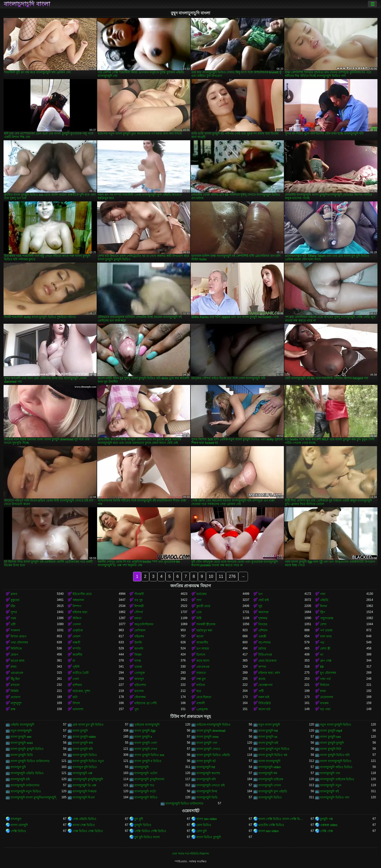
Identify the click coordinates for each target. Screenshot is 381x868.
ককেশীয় (77, 655)
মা (74, 661)
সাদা (199, 600)
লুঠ (260, 606)
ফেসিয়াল (140, 630)
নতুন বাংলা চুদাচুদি (269, 725)
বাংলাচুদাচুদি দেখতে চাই (210, 785)
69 (322, 667)
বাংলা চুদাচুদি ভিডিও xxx (149, 755)
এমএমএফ (17, 673)
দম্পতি (77, 649)
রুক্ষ (13, 709)
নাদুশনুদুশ (16, 703)
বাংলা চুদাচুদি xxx (330, 737)
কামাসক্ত (263, 612)
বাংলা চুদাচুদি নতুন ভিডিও (274, 749)
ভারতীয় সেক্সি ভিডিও (271, 825)
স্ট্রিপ (323, 612)
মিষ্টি (199, 618)
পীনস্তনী (139, 594)
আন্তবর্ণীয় (202, 643)
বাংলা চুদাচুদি (80, 731)
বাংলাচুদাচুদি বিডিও (146, 797)
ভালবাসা (78, 709)
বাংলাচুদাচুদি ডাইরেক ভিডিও (337, 779)
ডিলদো (201, 655)
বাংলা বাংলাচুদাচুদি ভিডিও (336, 761)
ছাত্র (199, 691)
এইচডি (324, 600)
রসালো (15, 685)
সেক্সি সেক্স (326, 831)
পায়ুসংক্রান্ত (327, 618)
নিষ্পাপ (77, 606)
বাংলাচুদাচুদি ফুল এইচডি (273, 791)
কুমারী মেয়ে (203, 606)
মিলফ (324, 606)
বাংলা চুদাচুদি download (211, 731)
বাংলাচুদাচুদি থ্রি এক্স (84, 785)
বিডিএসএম (265, 655)
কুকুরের (15, 600)
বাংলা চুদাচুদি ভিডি (22, 755)
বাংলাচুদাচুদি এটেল (146, 773)
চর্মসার (262, 649)
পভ (322, 643)
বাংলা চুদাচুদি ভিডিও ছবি (335, 755)
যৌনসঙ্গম (140, 697)
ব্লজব (14, 594)
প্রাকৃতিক (78, 630)
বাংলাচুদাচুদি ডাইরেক (271, 779)
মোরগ (14, 655)
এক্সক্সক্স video (329, 825)
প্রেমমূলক (202, 709)
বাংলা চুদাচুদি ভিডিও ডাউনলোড (30, 761)
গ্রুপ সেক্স (326, 661)
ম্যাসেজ (139, 691)
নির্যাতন (325, 685)
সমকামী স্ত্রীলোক (206, 624)
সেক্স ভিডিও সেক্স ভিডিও (88, 831)
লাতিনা (201, 685)
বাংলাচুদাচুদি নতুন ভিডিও (26, 791)
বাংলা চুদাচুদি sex (21, 737)
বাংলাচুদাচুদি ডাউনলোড (25, 785)
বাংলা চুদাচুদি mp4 (331, 731)
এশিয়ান (263, 630)
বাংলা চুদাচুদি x (143, 737)
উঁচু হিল (15, 679)
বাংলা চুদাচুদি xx (268, 737)
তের (199, 612)
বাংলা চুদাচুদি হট (206, 761)
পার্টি (261, 691)
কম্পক (262, 667)
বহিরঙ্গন (139, 636)
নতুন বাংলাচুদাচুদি (21, 731)
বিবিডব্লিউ (264, 703)
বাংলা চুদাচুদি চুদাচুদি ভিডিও (27, 749)
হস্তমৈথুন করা (204, 630)
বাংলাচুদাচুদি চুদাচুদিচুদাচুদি (88, 779)
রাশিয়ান (77, 685)
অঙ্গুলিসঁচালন (144, 624)
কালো (200, 636)
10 (211, 576)
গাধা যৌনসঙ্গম (19, 643)
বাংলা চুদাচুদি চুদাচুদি (332, 743)
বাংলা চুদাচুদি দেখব (146, 749)
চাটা (75, 697)
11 (221, 576)
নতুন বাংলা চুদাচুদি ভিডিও (336, 725)
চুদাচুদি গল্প (326, 819)
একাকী (262, 636)
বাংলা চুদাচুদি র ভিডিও (148, 761)
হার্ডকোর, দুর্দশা (81, 691)
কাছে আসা (203, 661)
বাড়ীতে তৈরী (81, 673)
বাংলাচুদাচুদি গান (330, 773)
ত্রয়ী (13, 624)
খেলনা (77, 624)
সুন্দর (14, 612)
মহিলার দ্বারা (80, 612)
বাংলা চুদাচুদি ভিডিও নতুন (88, 761)
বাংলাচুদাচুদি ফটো (145, 791)
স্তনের (262, 679)
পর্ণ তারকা (326, 630)
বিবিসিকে (16, 649)
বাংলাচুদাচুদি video (270, 767)
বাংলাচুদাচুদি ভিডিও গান (335, 797)
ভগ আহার (203, 649)
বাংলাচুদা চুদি (18, 767)
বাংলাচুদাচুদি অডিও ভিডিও (336, 767)
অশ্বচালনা (78, 600)
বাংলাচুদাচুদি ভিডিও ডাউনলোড (185, 804)
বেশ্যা (323, 624)
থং (322, 655)
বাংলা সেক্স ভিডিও (84, 825)
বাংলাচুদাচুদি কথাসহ (208, 773)
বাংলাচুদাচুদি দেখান (270, 785)
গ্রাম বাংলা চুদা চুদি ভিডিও (88, 725)
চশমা (14, 667)
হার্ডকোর (202, 594)
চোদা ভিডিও (204, 825)
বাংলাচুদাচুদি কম (268, 773)
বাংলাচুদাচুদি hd (206, 767)
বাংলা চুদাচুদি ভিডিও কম (273, 755)
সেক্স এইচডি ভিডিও (85, 819)
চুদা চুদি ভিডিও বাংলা (147, 837)
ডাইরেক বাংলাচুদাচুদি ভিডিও (213, 725)
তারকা (138, 667)
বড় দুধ (138, 600)
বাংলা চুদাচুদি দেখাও (208, 749)
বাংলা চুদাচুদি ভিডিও (85, 755)
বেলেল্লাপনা (265, 685)
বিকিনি (15, 691)
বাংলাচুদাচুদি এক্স (82, 773)
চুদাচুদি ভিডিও (143, 825)
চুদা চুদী (139, 819)
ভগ (260, 594)
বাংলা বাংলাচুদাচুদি (269, 761)
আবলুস (139, 679)
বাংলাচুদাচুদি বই (329, 791)
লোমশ (77, 636)
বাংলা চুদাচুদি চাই (268, 743)
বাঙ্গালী (200, 703)
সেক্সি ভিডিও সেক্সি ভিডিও (150, 831)
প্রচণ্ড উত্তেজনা (267, 661)
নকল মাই (264, 697)
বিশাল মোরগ (18, 636)
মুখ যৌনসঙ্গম (328, 673)
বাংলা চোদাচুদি (19, 825)
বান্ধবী (76, 643)
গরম (13, 618)
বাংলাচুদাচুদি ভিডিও (270, 797)
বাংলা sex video (207, 819)
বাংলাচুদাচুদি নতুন (331, 785)
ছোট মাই (263, 600)
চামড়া (138, 618)
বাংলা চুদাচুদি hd (268, 731)
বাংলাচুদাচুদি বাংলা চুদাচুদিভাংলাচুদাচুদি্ (33, 797)
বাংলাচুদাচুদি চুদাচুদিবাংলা (149, 779)
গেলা (76, 679)
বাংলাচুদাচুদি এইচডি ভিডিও (27, 773)
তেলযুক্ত (140, 673)
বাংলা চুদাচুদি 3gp (145, 731)
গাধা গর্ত (325, 679)
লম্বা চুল (201, 679)
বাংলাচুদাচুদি (142, 767)
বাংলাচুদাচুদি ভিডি (207, 797)
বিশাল (76, 703)
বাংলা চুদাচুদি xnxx (207, 737)
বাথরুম (324, 703)
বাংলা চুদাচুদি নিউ (331, 749)
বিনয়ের (263, 624)
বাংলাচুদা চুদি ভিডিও (85, 767)
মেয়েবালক (326, 697)
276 (232, 576)
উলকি (138, 643)
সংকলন (15, 630)
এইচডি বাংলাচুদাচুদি (22, 725)
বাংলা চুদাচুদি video (84, 737)
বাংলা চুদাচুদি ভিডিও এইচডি (213, 755)
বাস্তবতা (201, 673)
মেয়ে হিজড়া (204, 697)
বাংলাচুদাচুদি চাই (20, 779)
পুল (136, 709)
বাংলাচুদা (16, 819)
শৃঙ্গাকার (263, 618)
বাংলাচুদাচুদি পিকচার (85, 791)
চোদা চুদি (202, 831)
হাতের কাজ (18, 661)
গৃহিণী (76, 667)
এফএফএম (203, 667)
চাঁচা (13, 606)
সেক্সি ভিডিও (18, 831)
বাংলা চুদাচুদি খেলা (146, 743)
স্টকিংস (77, 618)
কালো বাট (264, 709)
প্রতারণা (15, 697)
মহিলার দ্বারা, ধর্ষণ (269, 673)
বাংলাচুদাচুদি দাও (144, 785)
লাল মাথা (326, 636)
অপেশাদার (264, 643)
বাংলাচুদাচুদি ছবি (206, 779)
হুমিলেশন (140, 685)
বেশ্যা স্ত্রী (325, 649)
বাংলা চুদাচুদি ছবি (83, 749)
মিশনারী (139, 606)
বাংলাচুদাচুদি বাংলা (27, 4)
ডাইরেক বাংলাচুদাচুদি (147, 725)
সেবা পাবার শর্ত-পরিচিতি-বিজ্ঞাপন (190, 854)
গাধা (323, 594)
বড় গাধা (325, 709)
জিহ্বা (138, 655)
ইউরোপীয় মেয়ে (82, 594)
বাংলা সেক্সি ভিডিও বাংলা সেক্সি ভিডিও (281, 819)
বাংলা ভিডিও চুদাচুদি (209, 837)
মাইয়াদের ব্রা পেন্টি (145, 703)
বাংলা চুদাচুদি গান (207, 743)
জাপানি (139, 649)
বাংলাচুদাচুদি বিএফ (84, 797)
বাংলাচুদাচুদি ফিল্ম (207, 791)
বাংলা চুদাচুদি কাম (83, 743)
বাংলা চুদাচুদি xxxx (22, 743)
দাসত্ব (138, 661)
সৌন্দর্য (139, 612)
